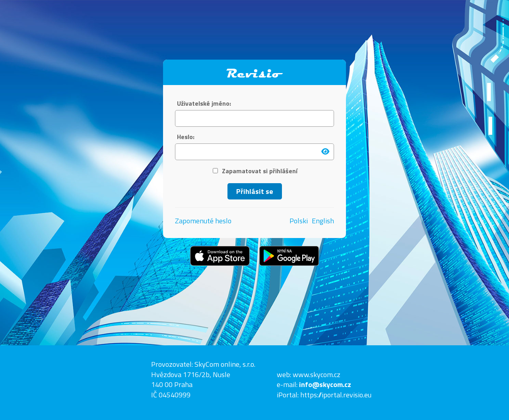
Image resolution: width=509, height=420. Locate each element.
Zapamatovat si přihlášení (255, 171)
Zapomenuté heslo (203, 221)
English (323, 221)
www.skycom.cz (317, 375)
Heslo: (186, 137)
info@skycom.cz (325, 384)
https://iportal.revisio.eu (336, 395)
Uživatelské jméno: (204, 104)
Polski (299, 221)
